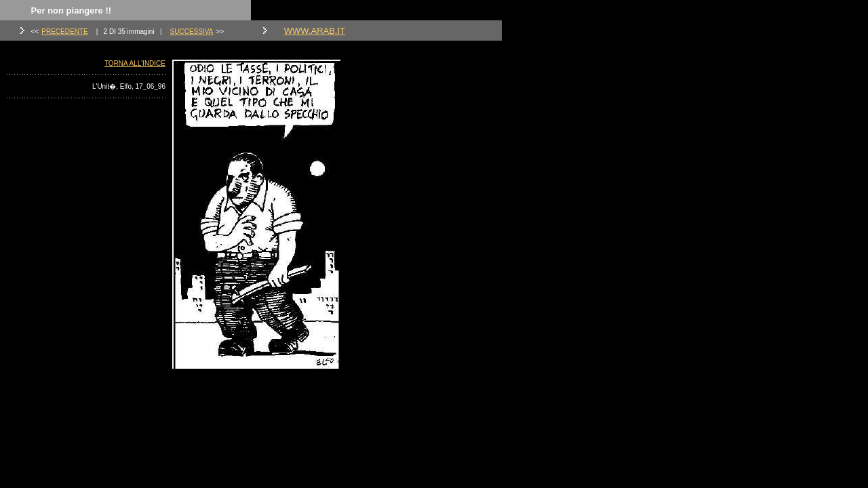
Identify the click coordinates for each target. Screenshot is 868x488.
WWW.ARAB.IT (315, 31)
